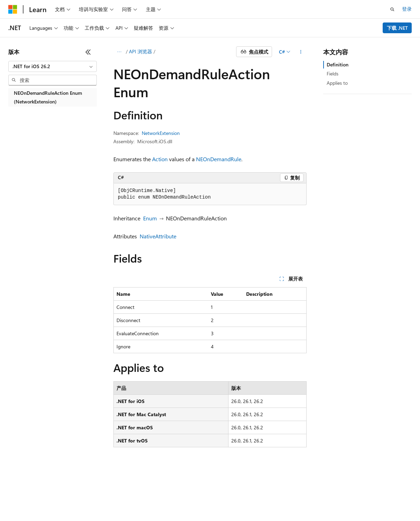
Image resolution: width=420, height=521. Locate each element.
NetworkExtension (161, 133)
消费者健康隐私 (150, 500)
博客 (74, 500)
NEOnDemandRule (219, 159)
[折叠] (88, 52)
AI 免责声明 (21, 500)
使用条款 (190, 500)
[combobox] (53, 66)
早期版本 (52, 500)
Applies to (337, 83)
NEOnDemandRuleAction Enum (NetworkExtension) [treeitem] (48, 97)
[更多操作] (301, 52)
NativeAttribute (158, 236)
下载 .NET (397, 28)
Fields (333, 74)
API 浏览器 (141, 51)
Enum (150, 218)
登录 (407, 9)
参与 (97, 500)
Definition (338, 65)
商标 (213, 500)
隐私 (115, 500)
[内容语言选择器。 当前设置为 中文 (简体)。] (27, 484)
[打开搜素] (392, 9)
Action (160, 159)
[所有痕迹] (119, 52)
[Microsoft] (13, 9)
